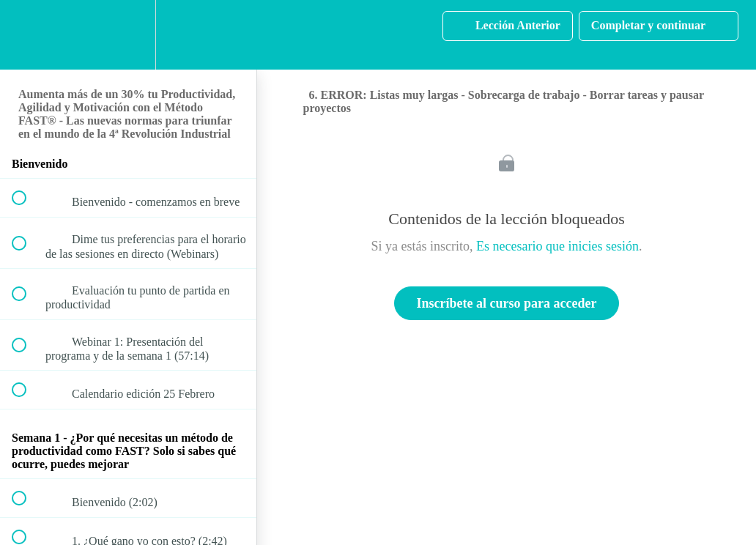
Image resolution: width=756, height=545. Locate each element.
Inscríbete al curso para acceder (507, 303)
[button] (27, 35)
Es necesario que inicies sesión (557, 246)
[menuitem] (128, 35)
